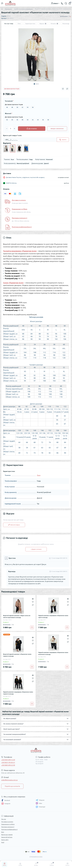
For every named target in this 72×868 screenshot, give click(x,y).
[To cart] (32, 627)
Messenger (41, 807)
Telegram (40, 800)
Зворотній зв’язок (7, 837)
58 (48, 120)
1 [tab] (34, 84)
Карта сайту (5, 840)
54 (28, 107)
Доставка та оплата (19, 200)
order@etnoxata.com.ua (9, 780)
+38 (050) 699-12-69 (8, 760)
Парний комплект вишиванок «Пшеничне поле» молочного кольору (53, 653)
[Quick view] (33, 599)
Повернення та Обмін (20, 209)
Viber (39, 803)
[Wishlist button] (63, 89)
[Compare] (33, 605)
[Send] (63, 140)
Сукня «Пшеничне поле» (13, 283)
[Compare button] (67, 89)
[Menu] (2, 3)
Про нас (4, 819)
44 (12, 120)
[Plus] (14, 129)
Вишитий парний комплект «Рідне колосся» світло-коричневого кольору (17, 616)
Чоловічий (9, 101)
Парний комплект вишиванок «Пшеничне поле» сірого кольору (53, 616)
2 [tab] (36, 84)
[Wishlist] (33, 602)
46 (7, 107)
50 (17, 107)
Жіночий (9, 113)
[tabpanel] (36, 55)
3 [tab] (38, 84)
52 (22, 107)
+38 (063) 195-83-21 (8, 762)
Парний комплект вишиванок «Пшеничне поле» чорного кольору (18, 693)
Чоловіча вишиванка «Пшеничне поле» (20, 251)
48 (12, 107)
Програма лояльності (20, 218)
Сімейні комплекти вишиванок (23, 9)
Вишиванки (8, 9)
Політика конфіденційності (22, 227)
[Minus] (7, 129)
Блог (3, 832)
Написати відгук (14, 525)
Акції (3, 842)
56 (33, 107)
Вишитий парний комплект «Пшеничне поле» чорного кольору (17, 655)
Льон (39, 475)
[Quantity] (11, 129)
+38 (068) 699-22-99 (8, 765)
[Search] (66, 3)
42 (7, 120)
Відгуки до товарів (7, 835)
